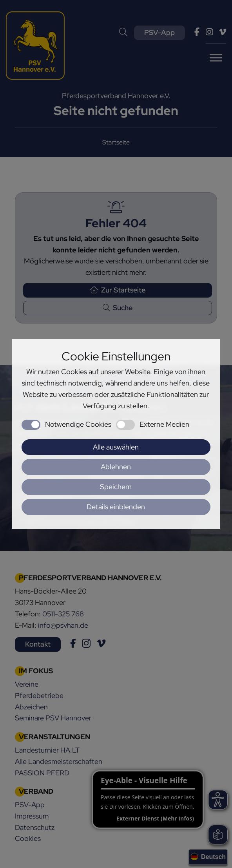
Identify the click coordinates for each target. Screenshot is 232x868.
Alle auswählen (116, 447)
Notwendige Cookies (78, 424)
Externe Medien (164, 424)
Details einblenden (116, 507)
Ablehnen (116, 467)
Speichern (116, 487)
